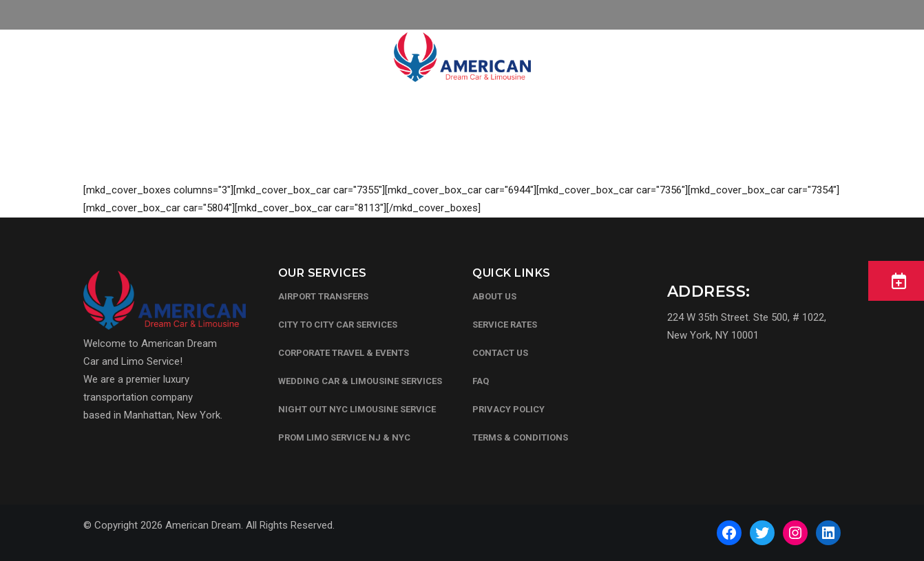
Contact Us (500, 353)
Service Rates (505, 325)
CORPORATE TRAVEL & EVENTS (344, 353)
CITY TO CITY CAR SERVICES (338, 325)
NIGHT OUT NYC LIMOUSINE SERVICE (357, 409)
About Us (494, 296)
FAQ (481, 381)
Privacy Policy (508, 409)
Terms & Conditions (520, 437)
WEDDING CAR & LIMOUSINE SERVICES (360, 381)
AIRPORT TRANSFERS (323, 296)
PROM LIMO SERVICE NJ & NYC (344, 437)
